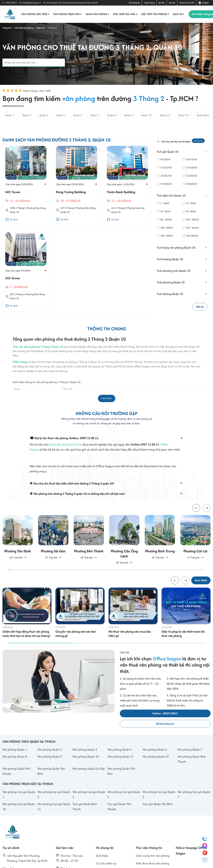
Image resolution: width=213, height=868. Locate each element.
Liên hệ (172, 3)
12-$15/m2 (164, 167)
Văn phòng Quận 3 (85, 772)
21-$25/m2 (190, 176)
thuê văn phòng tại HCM (65, 462)
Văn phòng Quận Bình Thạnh (192, 782)
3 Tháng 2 (21, 222)
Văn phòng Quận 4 (120, 772)
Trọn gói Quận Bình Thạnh (85, 829)
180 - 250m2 (165, 228)
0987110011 (11, 3)
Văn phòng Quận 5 (155, 772)
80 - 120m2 (165, 219)
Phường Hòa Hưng (36, 222)
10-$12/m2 (190, 159)
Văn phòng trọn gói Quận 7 (194, 817)
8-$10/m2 (164, 159)
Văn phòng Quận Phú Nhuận (16, 794)
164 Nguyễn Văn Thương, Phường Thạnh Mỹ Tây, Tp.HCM (72, 3)
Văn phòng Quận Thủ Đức (121, 794)
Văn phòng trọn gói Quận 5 (159, 817)
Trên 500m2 (190, 236)
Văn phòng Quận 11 (120, 779)
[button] (207, 527)
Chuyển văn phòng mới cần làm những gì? (76, 656)
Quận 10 (14, 226)
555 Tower (13, 292)
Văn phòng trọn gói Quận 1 (19, 817)
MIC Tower (13, 206)
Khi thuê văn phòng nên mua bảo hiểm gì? (130, 656)
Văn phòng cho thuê (35, 14)
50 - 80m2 (189, 211)
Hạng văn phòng (98, 14)
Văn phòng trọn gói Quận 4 (124, 817)
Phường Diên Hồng (86, 222)
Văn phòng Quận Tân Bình (51, 794)
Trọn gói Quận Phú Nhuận (119, 829)
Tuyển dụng (149, 3)
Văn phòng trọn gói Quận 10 (19, 829)
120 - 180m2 (191, 219)
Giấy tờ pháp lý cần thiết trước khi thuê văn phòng (183, 656)
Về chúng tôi (134, 3)
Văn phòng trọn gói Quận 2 (54, 817)
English (203, 3)
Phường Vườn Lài (136, 222)
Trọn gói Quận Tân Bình (158, 826)
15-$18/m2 (190, 167)
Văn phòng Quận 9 (50, 779)
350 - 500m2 (165, 236)
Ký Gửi (162, 3)
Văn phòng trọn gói (68, 14)
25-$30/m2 (164, 184)
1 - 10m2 (163, 203)
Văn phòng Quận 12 (156, 779)
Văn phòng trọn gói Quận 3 (89, 817)
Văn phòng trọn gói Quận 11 (54, 829)
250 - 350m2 (191, 228)
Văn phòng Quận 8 (15, 779)
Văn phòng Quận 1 (15, 772)
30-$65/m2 (190, 184)
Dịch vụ (179, 14)
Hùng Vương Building (71, 206)
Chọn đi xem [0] (187, 3)
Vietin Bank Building (121, 206)
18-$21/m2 (164, 176)
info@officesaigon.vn (32, 3)
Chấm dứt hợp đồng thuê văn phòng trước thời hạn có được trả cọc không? (26, 656)
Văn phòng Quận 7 (190, 772)
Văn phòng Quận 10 (85, 779)
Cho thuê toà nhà (125, 14)
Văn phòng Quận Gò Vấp (89, 791)
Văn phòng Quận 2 (50, 772)
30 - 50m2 (164, 211)
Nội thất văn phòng (155, 14)
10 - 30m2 (189, 203)
